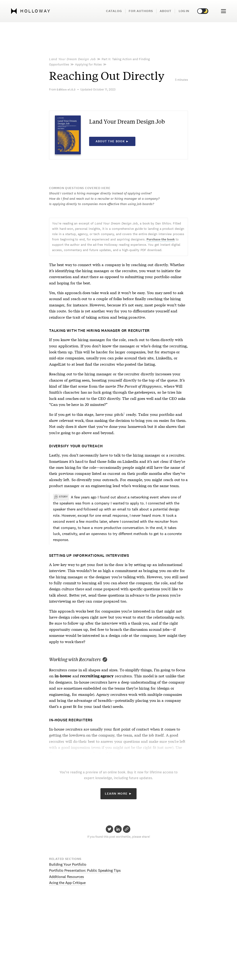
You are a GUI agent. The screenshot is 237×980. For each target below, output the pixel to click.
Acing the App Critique (67, 883)
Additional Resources (67, 877)
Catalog (114, 11)
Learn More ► (119, 794)
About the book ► (112, 141)
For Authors (141, 11)
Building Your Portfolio (68, 864)
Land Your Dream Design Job (72, 59)
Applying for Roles (88, 64)
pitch (119, 414)
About (166, 11)
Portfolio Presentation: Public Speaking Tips (85, 870)
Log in (184, 11)
